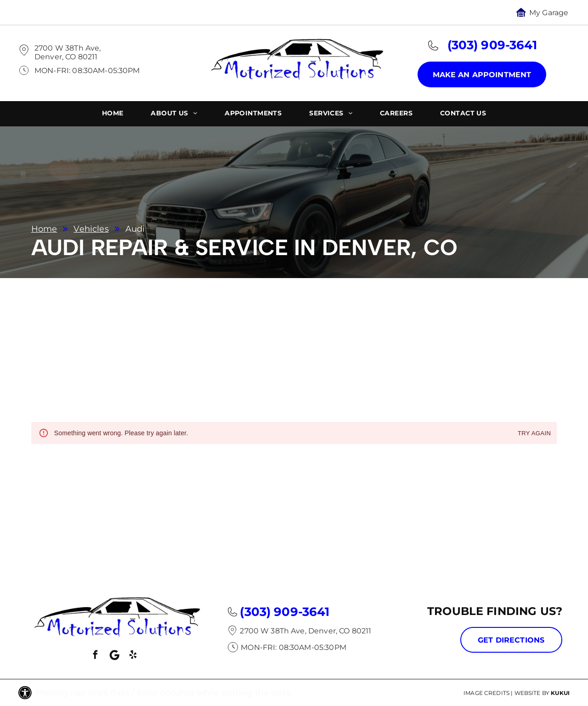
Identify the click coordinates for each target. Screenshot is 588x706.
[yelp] (133, 656)
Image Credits (486, 693)
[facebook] (96, 656)
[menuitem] (113, 114)
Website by (532, 693)
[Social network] (114, 656)
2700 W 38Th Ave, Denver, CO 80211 (68, 52)
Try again (534, 434)
